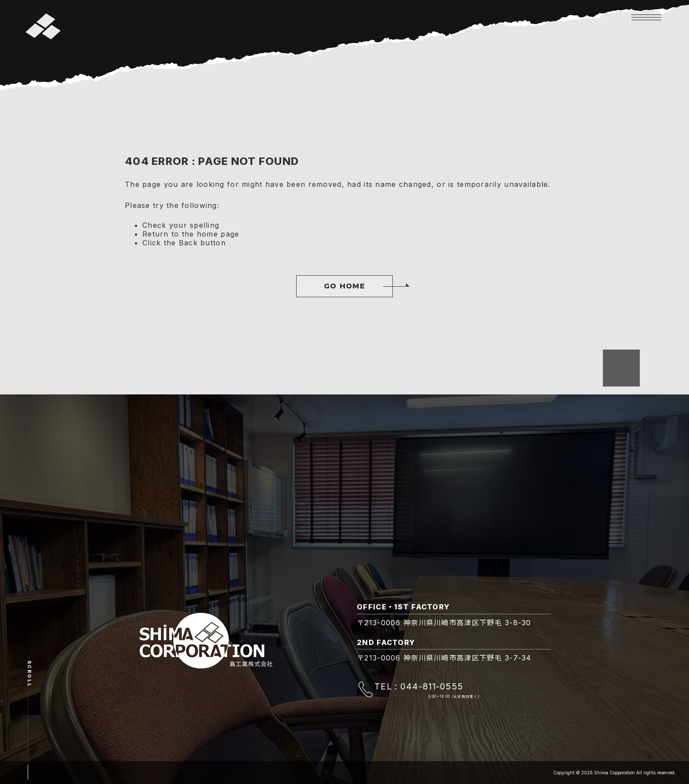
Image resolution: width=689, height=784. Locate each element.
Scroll (29, 674)
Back (188, 243)
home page (218, 234)
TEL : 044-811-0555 (419, 686)
